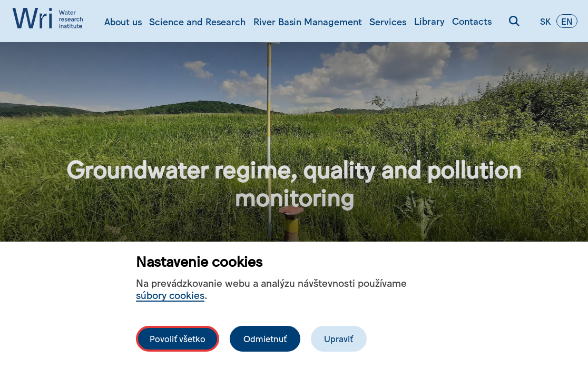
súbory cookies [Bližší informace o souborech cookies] (170, 295)
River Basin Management (308, 21)
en (567, 21)
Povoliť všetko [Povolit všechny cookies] (178, 338)
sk (545, 21)
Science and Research (197, 21)
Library (429, 21)
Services (388, 21)
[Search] (514, 21)
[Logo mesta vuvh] (50, 21)
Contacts (472, 21)
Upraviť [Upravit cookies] (339, 338)
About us (123, 21)
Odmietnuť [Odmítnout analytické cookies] (265, 338)
